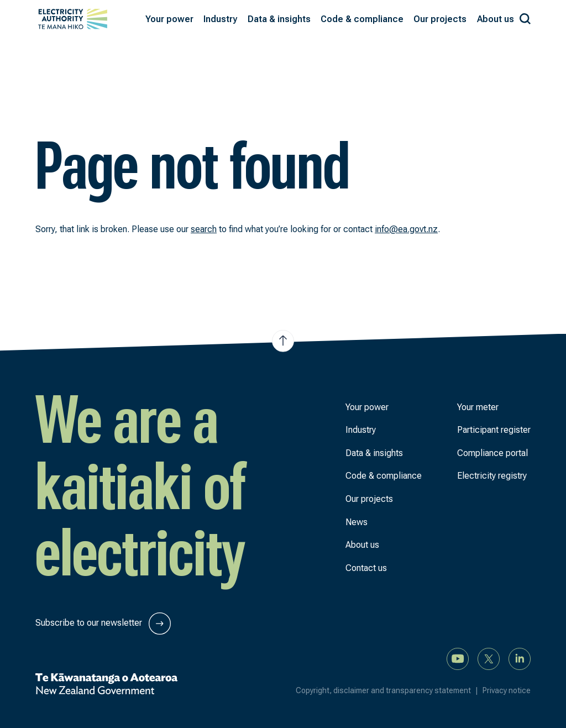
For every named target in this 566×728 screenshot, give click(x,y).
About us (362, 545)
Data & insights (374, 453)
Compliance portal (492, 453)
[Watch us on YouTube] (458, 658)
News (357, 522)
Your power (367, 407)
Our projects (369, 499)
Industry (361, 430)
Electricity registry (492, 476)
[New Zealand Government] (106, 684)
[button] (169, 19)
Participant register (494, 430)
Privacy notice (507, 690)
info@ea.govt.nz (406, 229)
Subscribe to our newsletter (103, 624)
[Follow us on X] (489, 658)
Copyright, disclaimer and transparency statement (389, 690)
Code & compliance (384, 476)
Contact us (366, 568)
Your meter (478, 407)
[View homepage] (73, 19)
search (204, 229)
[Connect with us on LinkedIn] (520, 658)
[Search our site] (525, 17)
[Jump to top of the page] (283, 341)
